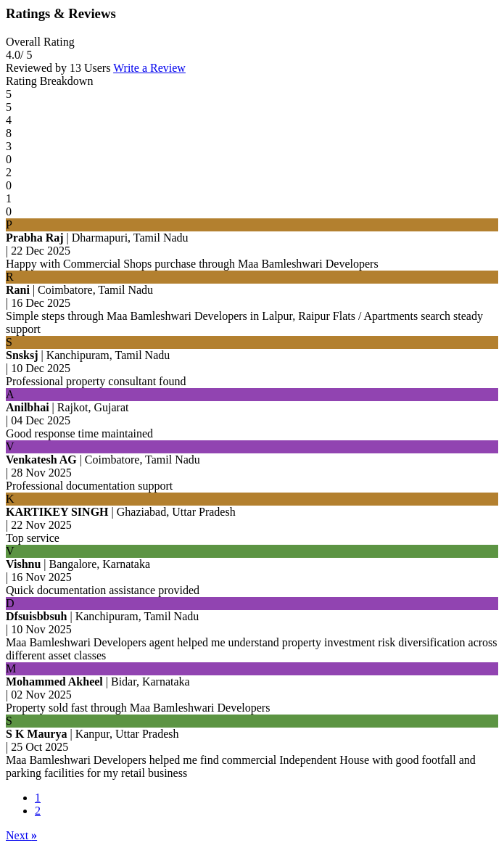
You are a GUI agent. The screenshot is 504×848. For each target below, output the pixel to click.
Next (21, 835)
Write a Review (149, 68)
